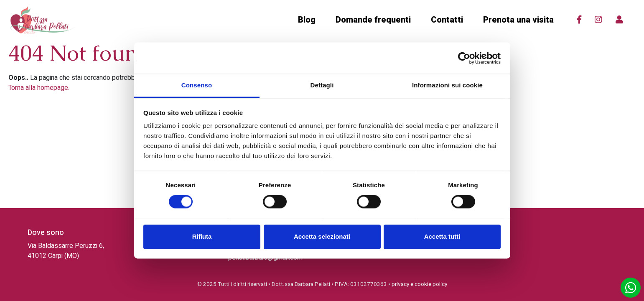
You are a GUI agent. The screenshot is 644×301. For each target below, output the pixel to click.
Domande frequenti (373, 20)
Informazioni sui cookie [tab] (447, 85)
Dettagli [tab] (322, 85)
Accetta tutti (442, 236)
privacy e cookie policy (419, 284)
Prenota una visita (518, 20)
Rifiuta (202, 236)
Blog (307, 20)
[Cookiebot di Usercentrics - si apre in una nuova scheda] (464, 58)
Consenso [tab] (197, 85)
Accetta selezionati (322, 236)
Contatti (447, 20)
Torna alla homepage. (39, 88)
